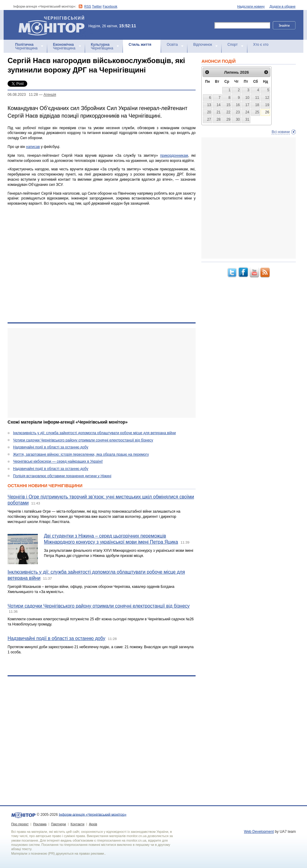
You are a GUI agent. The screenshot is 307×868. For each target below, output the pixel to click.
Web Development (259, 832)
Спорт (233, 45)
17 (247, 105)
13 (209, 105)
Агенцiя (50, 95)
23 (238, 112)
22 (228, 112)
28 (218, 119)
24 (247, 112)
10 (247, 98)
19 (267, 105)
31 (247, 119)
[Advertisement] (98, 373)
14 (218, 105)
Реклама (40, 824)
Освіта (172, 45)
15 (228, 105)
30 (238, 119)
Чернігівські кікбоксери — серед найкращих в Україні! (58, 461)
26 (267, 112)
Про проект (20, 824)
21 (218, 112)
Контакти (78, 824)
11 (257, 98)
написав (33, 147)
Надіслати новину (251, 6)
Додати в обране (282, 6)
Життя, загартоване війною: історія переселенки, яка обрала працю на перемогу (81, 454)
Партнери (59, 824)
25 (257, 112)
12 (267, 98)
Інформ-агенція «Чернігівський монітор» (54, 25)
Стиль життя (140, 45)
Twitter (97, 6)
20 (209, 112)
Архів (93, 824)
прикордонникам (174, 156)
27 (209, 119)
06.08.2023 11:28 (23, 95)
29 (228, 119)
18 (257, 105)
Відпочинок (203, 45)
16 (238, 105)
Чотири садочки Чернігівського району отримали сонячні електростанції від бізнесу (83, 440)
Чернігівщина (26, 46)
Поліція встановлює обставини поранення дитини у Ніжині (62, 476)
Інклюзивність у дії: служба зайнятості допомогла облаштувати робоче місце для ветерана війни (94, 433)
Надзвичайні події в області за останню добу (51, 447)
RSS (88, 6)
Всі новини (281, 132)
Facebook (110, 6)
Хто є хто (261, 45)
